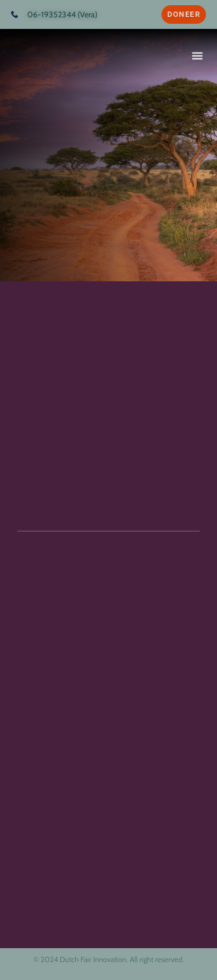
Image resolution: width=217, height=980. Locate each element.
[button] (197, 56)
